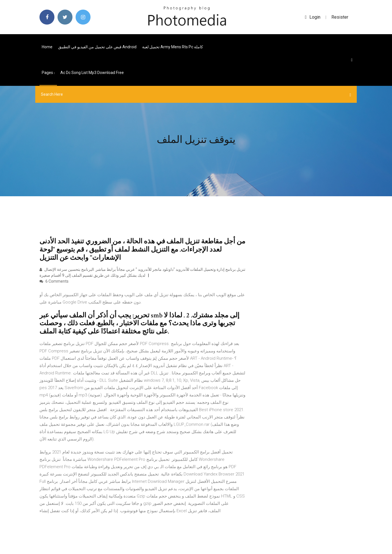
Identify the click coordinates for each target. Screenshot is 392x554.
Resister (340, 17)
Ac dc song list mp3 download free (92, 73)
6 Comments (54, 281)
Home (47, 47)
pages (48, 73)
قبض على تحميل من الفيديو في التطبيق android (97, 47)
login (313, 17)
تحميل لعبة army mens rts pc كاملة (173, 47)
